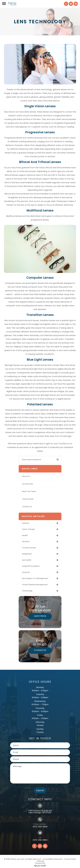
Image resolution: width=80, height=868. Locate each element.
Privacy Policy (70, 859)
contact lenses (29, 548)
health (25, 535)
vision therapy (28, 529)
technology (27, 591)
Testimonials (28, 499)
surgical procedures (31, 566)
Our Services (28, 484)
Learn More (40, 616)
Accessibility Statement (53, 859)
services (26, 542)
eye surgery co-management (35, 578)
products (26, 572)
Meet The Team (29, 491)
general (26, 523)
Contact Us (27, 507)
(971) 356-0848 (40, 827)
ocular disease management (35, 585)
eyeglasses (27, 554)
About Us (26, 476)
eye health (27, 560)
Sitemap (41, 861)
